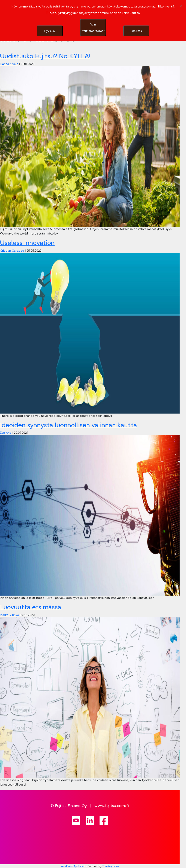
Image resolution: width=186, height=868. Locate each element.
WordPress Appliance (73, 866)
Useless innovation (27, 243)
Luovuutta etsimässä (31, 607)
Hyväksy (50, 31)
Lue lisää (136, 31)
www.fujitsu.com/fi (112, 806)
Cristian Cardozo (12, 251)
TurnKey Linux (111, 866)
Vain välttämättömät (93, 28)
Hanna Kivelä (9, 64)
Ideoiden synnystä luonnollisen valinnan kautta (68, 425)
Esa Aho (6, 433)
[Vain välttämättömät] (181, 6)
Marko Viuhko (10, 615)
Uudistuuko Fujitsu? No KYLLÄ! (45, 56)
